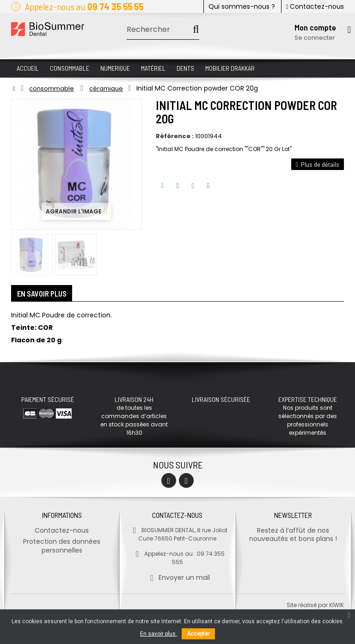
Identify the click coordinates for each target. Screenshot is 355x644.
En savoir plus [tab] (46, 295)
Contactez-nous (315, 6)
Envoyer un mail (177, 580)
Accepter (198, 634)
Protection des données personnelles (62, 548)
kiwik (337, 607)
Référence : (175, 136)
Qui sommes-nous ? (242, 6)
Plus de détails (318, 164)
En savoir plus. (159, 634)
